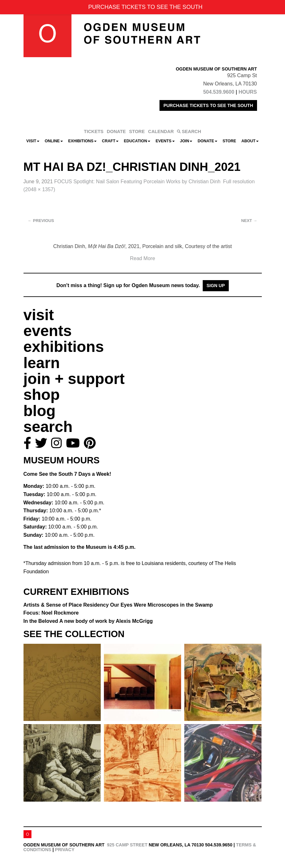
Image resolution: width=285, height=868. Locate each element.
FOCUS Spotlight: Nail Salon (137, 182)
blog (40, 411)
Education (137, 141)
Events (165, 141)
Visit (33, 141)
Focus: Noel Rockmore (51, 613)
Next (249, 221)
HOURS (248, 92)
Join (186, 141)
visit (39, 315)
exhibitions (64, 347)
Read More (142, 258)
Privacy (65, 850)
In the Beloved (88, 621)
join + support (74, 379)
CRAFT (110, 141)
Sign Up (216, 286)
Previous (41, 221)
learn (42, 363)
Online (54, 141)
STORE (137, 131)
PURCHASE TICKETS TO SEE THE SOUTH (208, 105)
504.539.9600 (219, 92)
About (250, 141)
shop (42, 395)
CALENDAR (161, 131)
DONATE (116, 131)
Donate (207, 141)
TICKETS (94, 131)
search (48, 427)
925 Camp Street (127, 845)
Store (229, 141)
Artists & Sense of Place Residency (118, 605)
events (48, 331)
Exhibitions (83, 141)
